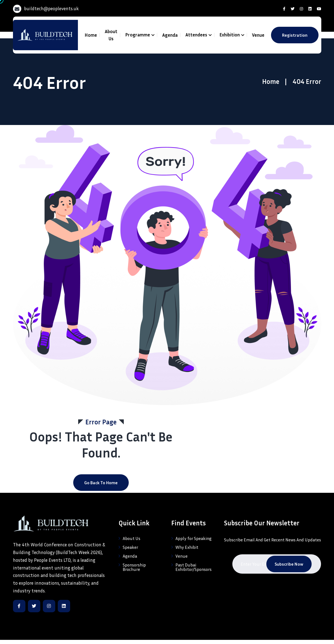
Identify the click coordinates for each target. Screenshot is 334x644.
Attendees (196, 35)
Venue (258, 35)
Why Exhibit (187, 547)
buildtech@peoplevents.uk (51, 8)
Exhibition (230, 35)
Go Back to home (101, 483)
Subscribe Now (289, 564)
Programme (138, 35)
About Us (111, 35)
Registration (295, 35)
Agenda (170, 35)
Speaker (130, 547)
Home (91, 35)
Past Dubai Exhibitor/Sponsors (194, 567)
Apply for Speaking (194, 538)
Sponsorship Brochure (134, 567)
